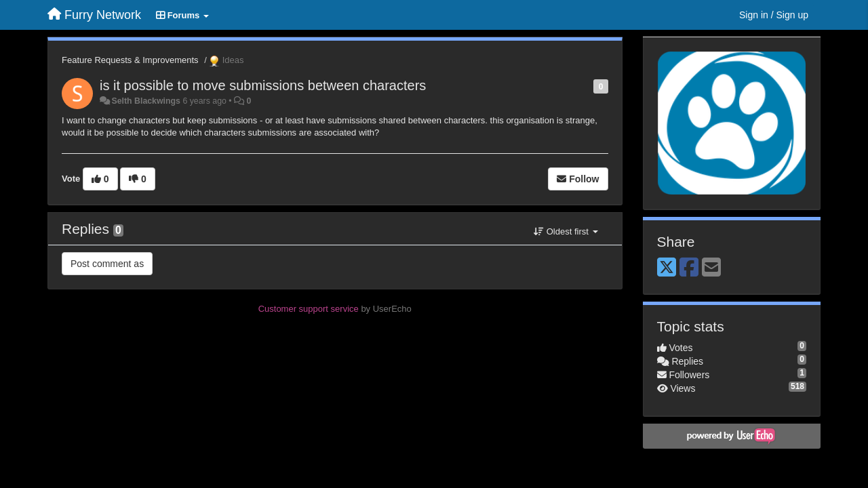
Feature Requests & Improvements (130, 60)
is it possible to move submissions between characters (263, 85)
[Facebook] (689, 268)
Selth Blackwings (146, 101)
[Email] (711, 268)
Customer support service (309, 309)
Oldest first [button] (566, 231)
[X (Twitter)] (667, 268)
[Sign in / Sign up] (774, 15)
